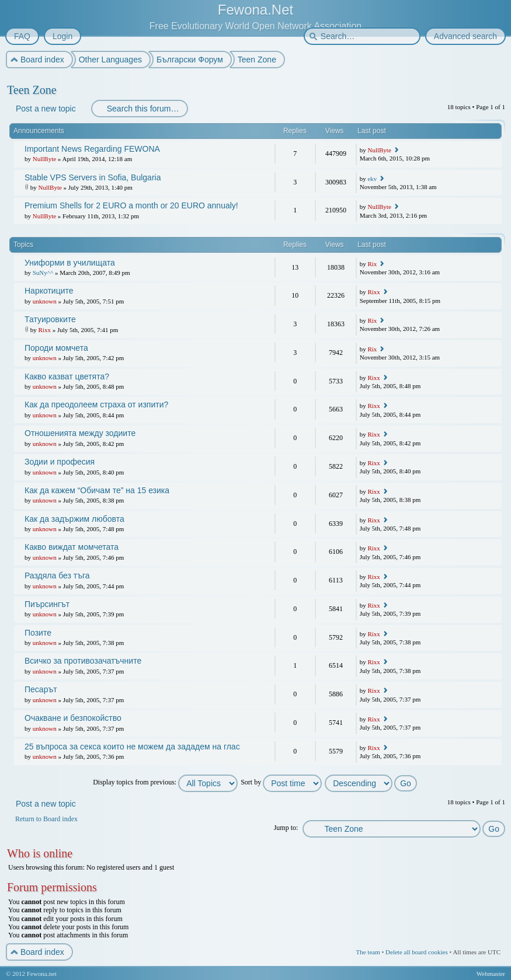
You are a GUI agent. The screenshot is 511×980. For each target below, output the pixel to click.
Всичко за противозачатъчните (83, 661)
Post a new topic (45, 109)
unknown (45, 301)
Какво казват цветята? (67, 376)
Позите (38, 633)
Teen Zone (32, 90)
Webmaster (491, 974)
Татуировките (50, 319)
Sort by (281, 782)
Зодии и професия (60, 462)
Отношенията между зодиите (80, 433)
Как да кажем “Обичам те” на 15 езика (97, 490)
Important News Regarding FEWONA (92, 149)
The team (368, 952)
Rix (372, 264)
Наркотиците (49, 291)
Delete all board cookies (417, 952)
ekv (372, 179)
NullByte (44, 159)
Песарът (41, 689)
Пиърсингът (47, 604)
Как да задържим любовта (74, 519)
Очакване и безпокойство (73, 718)
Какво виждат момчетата (72, 547)
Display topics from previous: (165, 782)
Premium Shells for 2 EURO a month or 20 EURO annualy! (131, 205)
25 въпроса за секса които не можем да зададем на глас (132, 747)
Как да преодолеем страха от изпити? (96, 404)
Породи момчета (56, 348)
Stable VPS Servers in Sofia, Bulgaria (93, 177)
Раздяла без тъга (57, 576)
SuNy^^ (43, 273)
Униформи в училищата (70, 263)
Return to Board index (46, 819)
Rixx (373, 292)
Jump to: (286, 828)
